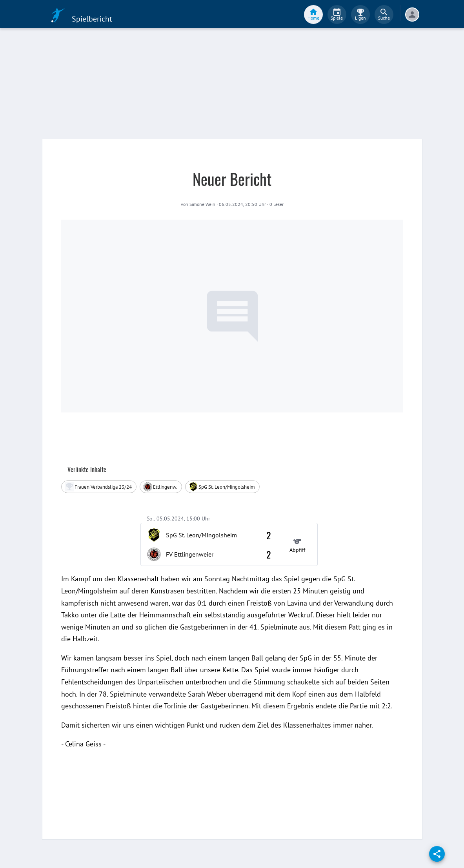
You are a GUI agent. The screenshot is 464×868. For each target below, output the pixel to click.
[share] (437, 854)
